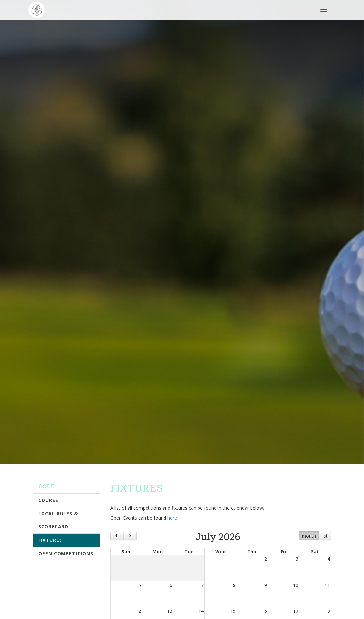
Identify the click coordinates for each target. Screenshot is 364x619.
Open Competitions (66, 553)
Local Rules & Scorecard (58, 520)
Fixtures (50, 540)
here (172, 518)
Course (48, 500)
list (325, 536)
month (309, 536)
